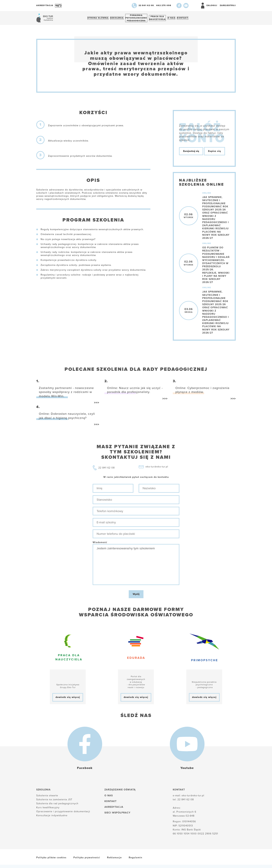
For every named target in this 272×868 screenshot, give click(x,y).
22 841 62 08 (107, 470)
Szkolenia (120, 19)
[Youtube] (186, 6)
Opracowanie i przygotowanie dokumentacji (63, 813)
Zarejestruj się (191, 153)
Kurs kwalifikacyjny (48, 809)
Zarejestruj (228, 5)
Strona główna (99, 19)
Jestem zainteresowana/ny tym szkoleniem (136, 566)
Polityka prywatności (87, 859)
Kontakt (194, 19)
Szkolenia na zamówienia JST (54, 801)
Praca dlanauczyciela (165, 19)
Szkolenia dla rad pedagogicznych (57, 805)
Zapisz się (214, 153)
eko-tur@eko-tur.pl (157, 469)
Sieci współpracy (117, 815)
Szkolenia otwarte (47, 797)
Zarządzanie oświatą (120, 792)
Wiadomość (100, 544)
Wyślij (136, 596)
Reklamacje (114, 859)
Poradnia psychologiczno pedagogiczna (141, 19)
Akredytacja (114, 809)
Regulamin (135, 859)
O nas (181, 19)
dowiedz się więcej (68, 699)
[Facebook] (179, 6)
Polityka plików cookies (51, 859)
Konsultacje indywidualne (52, 817)
